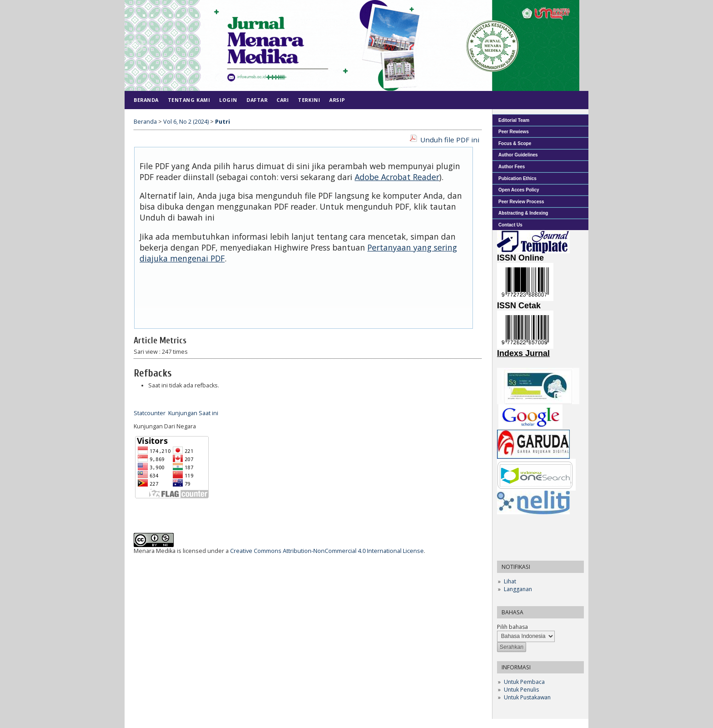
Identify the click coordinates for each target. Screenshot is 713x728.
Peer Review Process (521, 202)
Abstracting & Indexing (523, 213)
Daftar (257, 100)
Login (228, 100)
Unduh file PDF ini (450, 140)
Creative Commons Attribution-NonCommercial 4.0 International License (327, 551)
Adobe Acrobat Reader (397, 177)
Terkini (309, 100)
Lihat (510, 581)
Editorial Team (514, 120)
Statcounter (150, 413)
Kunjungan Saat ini (193, 413)
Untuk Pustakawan (527, 697)
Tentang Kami (189, 100)
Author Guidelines (518, 155)
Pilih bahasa (512, 627)
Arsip (337, 100)
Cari (283, 100)
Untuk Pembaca (524, 682)
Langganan (518, 589)
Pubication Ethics (517, 178)
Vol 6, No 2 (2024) (186, 122)
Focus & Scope (515, 143)
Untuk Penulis (521, 690)
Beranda (146, 100)
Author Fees (512, 167)
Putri (223, 122)
